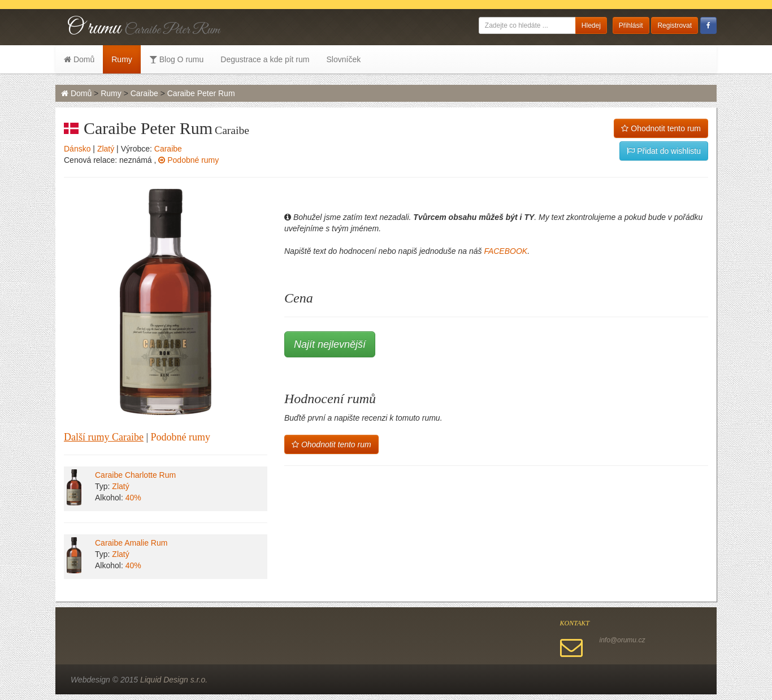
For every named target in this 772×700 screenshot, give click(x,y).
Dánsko (77, 149)
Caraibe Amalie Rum (131, 543)
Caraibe (144, 93)
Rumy (122, 59)
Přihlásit (631, 25)
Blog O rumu (176, 59)
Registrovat (675, 25)
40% (133, 498)
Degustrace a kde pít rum (265, 59)
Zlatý (106, 149)
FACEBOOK (506, 251)
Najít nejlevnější (330, 344)
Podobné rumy (188, 160)
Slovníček (343, 59)
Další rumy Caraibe (104, 437)
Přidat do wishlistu (664, 151)
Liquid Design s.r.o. (174, 680)
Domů (79, 59)
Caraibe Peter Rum (201, 93)
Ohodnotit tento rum (661, 128)
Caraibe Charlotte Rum (135, 475)
